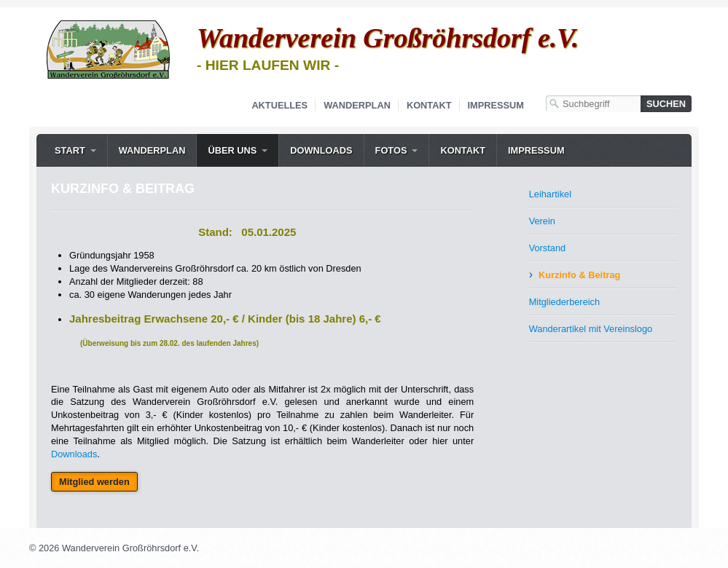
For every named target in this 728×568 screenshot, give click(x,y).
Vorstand (548, 248)
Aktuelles (279, 105)
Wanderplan (357, 105)
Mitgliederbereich (564, 302)
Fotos (391, 150)
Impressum (496, 105)
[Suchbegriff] (593, 104)
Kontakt (429, 105)
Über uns (232, 150)
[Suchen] (666, 104)
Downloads (321, 150)
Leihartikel (550, 194)
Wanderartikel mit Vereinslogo (591, 329)
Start (70, 150)
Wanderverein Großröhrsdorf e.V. (388, 38)
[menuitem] (75, 150)
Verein (542, 221)
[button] (94, 482)
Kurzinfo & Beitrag (579, 275)
